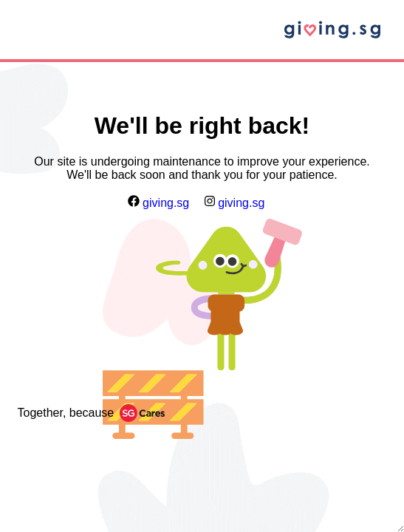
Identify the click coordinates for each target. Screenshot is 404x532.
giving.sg (159, 203)
